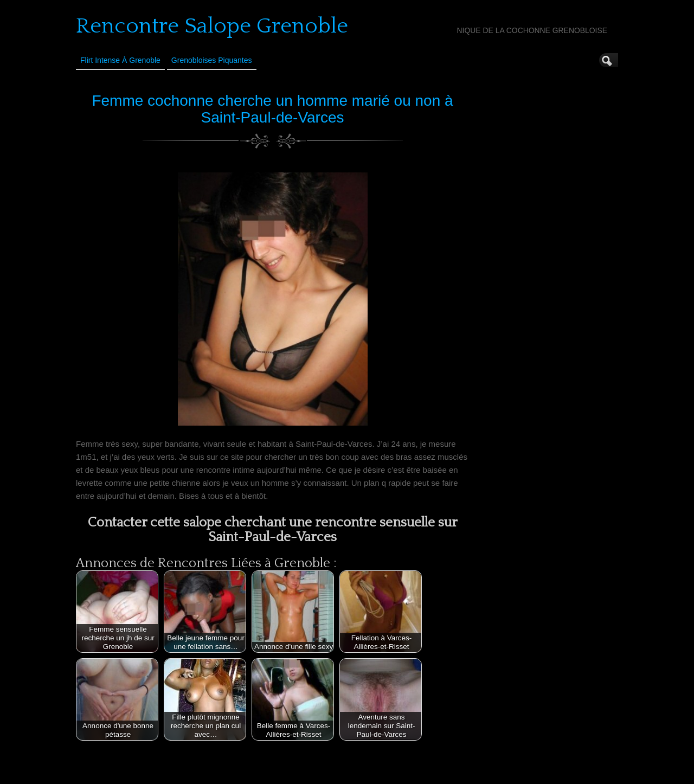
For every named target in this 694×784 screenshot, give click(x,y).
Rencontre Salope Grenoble (212, 26)
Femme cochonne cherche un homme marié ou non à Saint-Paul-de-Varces (272, 109)
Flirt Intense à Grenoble (120, 60)
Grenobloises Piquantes (212, 60)
